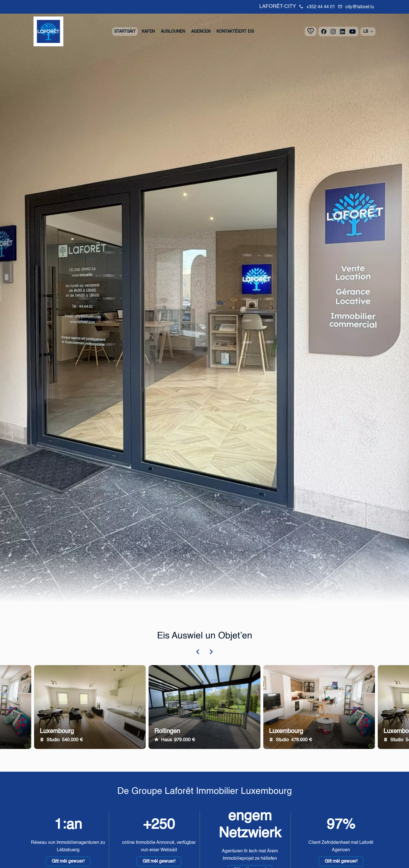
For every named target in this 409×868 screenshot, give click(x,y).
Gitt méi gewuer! (68, 861)
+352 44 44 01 (321, 7)
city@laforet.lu (360, 7)
